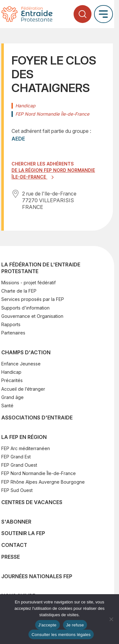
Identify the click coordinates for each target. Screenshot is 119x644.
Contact (14, 545)
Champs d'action (26, 352)
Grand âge (12, 397)
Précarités (12, 380)
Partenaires (13, 333)
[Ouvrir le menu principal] (103, 14)
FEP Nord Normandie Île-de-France (39, 473)
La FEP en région (24, 437)
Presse (11, 557)
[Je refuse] (111, 619)
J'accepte (48, 625)
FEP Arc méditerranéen (26, 448)
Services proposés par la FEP (33, 299)
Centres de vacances (32, 502)
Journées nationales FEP (37, 576)
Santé (7, 406)
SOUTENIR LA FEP (23, 533)
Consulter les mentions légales (61, 635)
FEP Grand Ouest (19, 465)
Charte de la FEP (19, 291)
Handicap (11, 372)
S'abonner (16, 522)
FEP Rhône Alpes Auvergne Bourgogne (43, 482)
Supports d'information (25, 308)
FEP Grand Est (16, 457)
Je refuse (75, 625)
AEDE (18, 139)
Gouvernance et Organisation (32, 316)
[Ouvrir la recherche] (83, 14)
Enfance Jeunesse (21, 364)
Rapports (11, 324)
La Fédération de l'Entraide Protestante (41, 268)
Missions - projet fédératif (28, 283)
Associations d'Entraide (37, 418)
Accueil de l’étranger (23, 389)
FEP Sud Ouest (17, 490)
